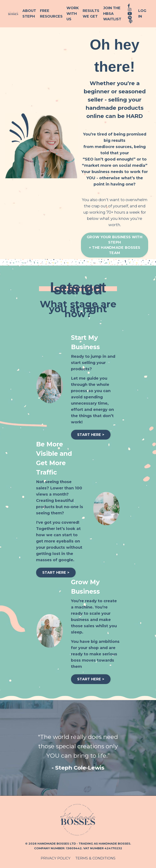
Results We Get (91, 14)
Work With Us (73, 14)
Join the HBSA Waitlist (112, 14)
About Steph (29, 14)
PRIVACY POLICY (56, 858)
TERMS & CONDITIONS (95, 858)
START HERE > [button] (91, 435)
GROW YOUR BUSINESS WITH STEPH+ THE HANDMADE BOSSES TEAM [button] (115, 245)
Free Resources (51, 14)
